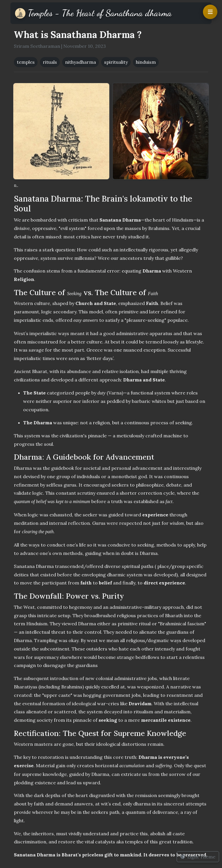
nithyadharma (81, 62)
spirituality (116, 62)
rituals (50, 62)
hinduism (146, 62)
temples (26, 62)
